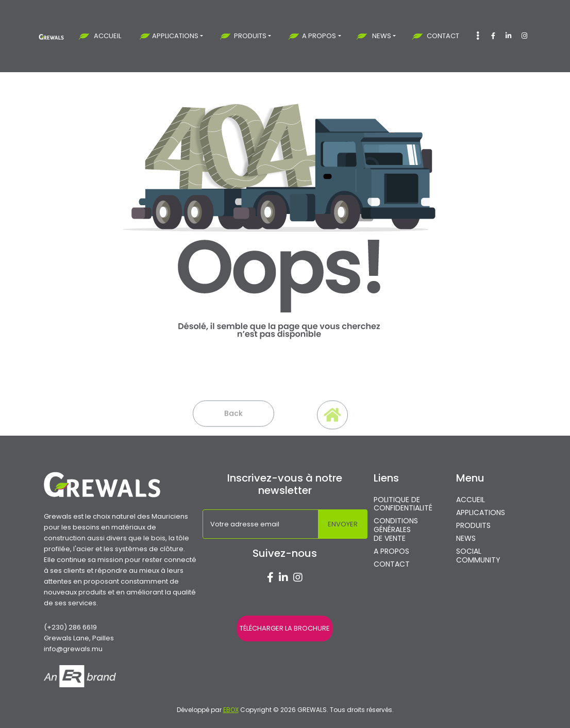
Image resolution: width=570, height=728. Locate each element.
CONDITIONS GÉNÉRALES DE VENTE (396, 530)
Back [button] (233, 422)
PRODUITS (250, 36)
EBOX (231, 710)
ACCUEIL (107, 36)
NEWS (382, 36)
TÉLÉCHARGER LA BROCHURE (285, 628)
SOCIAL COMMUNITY (478, 556)
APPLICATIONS (175, 36)
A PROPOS (319, 36)
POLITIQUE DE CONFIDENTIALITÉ (403, 504)
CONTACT (443, 36)
